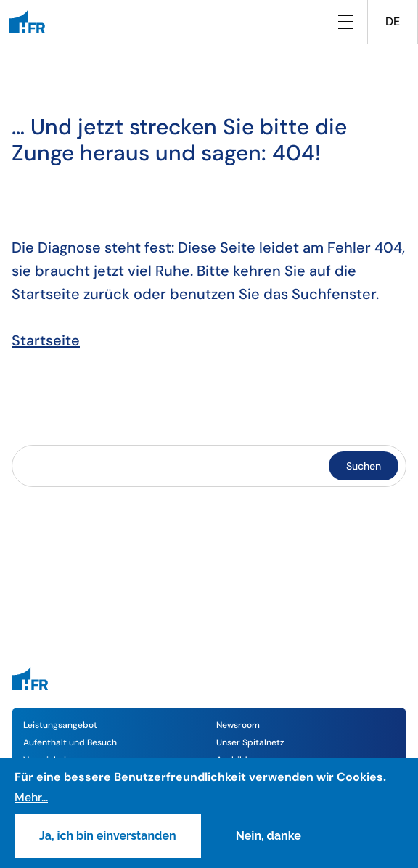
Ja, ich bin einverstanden (108, 836)
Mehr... (31, 797)
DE (393, 21)
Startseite (46, 340)
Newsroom (238, 725)
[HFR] (27, 22)
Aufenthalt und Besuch (70, 742)
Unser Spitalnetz (250, 742)
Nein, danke (269, 836)
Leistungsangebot (60, 725)
